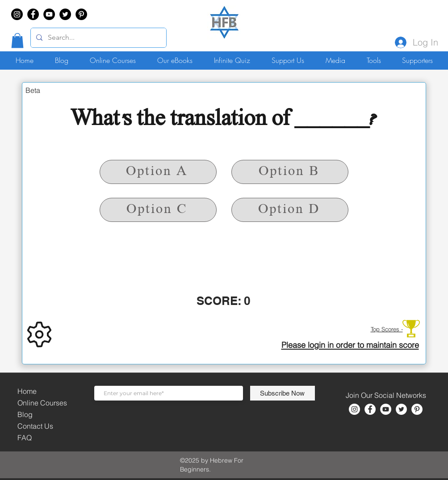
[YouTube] (49, 14)
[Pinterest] (81, 14)
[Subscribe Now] (283, 393)
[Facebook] (33, 14)
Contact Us (35, 426)
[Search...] (98, 38)
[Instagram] (17, 14)
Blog (25, 414)
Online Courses (42, 403)
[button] (17, 40)
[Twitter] (65, 14)
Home (27, 391)
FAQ (25, 438)
